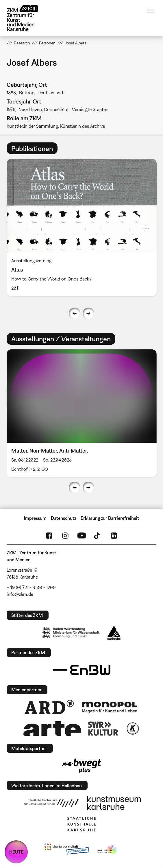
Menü (151, 11)
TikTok (98, 536)
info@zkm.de (20, 594)
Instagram (65, 536)
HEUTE (16, 852)
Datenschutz (64, 518)
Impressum (35, 518)
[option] (82, 227)
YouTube (81, 536)
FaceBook (49, 536)
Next (88, 313)
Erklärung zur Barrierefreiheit (110, 518)
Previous (75, 313)
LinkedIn (114, 536)
